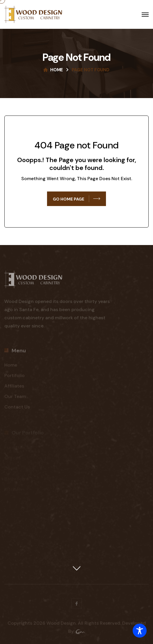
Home (57, 70)
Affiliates (14, 387)
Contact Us (17, 408)
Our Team (15, 398)
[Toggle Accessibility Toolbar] (140, 631)
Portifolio (15, 377)
